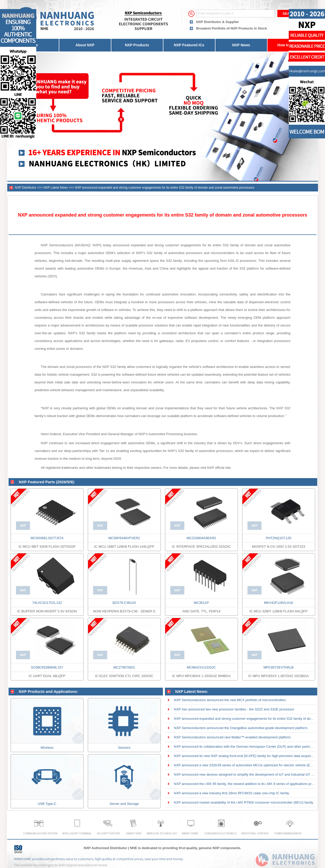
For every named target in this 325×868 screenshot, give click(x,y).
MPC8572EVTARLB (278, 667)
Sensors (124, 748)
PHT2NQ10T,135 (279, 538)
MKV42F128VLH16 (278, 603)
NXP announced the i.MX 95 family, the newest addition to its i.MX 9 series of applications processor (249, 784)
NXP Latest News (56, 188)
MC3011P (201, 603)
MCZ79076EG (124, 667)
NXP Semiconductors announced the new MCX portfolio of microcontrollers (230, 700)
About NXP (85, 45)
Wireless (47, 748)
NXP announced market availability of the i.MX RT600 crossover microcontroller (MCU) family (244, 802)
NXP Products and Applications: (49, 691)
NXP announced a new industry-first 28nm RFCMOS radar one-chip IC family (232, 793)
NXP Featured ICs (189, 45)
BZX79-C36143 (124, 603)
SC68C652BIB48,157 (47, 667)
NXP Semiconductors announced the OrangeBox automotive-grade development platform (241, 728)
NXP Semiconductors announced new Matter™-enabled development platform (232, 737)
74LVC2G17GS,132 (47, 603)
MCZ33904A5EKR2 (201, 538)
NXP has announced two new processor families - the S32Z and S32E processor (234, 709)
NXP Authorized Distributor (105, 848)
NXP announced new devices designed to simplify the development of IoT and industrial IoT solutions (249, 774)
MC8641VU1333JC (201, 667)
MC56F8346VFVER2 (124, 538)
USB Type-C (47, 804)
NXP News (241, 45)
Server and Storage (124, 804)
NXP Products (137, 45)
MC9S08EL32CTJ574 (47, 538)
